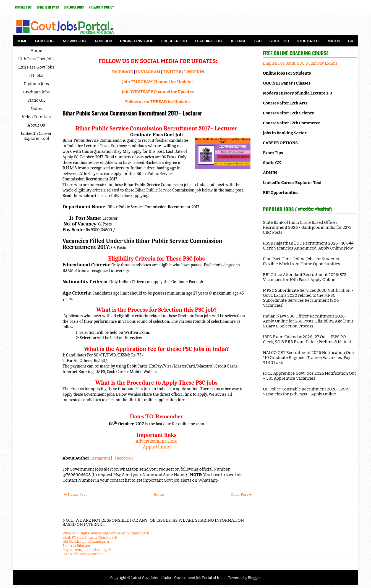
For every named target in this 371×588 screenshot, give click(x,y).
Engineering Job (137, 41)
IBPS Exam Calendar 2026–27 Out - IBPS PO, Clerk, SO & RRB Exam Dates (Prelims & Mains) (307, 339)
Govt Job (44, 41)
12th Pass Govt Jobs (36, 67)
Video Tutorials (36, 117)
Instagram (100, 458)
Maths (334, 41)
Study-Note (308, 41)
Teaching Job (208, 41)
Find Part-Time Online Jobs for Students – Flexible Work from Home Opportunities (303, 261)
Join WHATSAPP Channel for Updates (158, 92)
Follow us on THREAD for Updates (158, 102)
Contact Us (23, 7)
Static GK (36, 100)
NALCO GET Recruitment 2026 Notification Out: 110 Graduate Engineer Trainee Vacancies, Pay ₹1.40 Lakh (308, 358)
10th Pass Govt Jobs (36, 59)
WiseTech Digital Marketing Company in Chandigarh (106, 533)
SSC (258, 41)
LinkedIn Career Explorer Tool (36, 136)
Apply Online (157, 447)
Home (22, 41)
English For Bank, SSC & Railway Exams (300, 63)
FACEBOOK (122, 72)
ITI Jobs (36, 75)
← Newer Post (75, 494)
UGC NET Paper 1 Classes (287, 83)
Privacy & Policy (101, 7)
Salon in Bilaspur (77, 546)
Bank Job (103, 41)
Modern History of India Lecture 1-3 (297, 93)
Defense (238, 41)
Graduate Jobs (36, 92)
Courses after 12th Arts (285, 103)
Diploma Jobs (74, 7)
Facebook (124, 458)
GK (351, 41)
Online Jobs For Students (287, 73)
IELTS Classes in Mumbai (83, 554)
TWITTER (172, 72)
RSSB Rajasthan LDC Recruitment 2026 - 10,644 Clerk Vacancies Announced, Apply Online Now (308, 246)
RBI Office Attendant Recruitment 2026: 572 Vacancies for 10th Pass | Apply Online (305, 277)
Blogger (254, 578)
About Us (36, 125)
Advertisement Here (156, 441)
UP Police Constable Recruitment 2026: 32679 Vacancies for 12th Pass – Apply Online (306, 392)
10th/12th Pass (48, 7)
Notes (36, 109)
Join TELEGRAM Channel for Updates (158, 82)
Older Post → (241, 494)
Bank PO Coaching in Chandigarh (90, 537)
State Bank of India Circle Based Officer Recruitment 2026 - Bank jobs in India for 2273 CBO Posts (307, 227)
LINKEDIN (194, 72)
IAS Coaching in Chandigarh (86, 541)
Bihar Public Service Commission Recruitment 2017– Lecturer (132, 113)
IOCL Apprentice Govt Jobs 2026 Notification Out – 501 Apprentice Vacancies (309, 376)
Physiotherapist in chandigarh (87, 550)
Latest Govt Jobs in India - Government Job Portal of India (178, 578)
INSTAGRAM (148, 72)
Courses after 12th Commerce (292, 123)
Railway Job (74, 41)
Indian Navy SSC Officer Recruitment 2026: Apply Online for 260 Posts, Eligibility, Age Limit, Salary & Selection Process (309, 321)
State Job (279, 41)
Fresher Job (174, 41)
